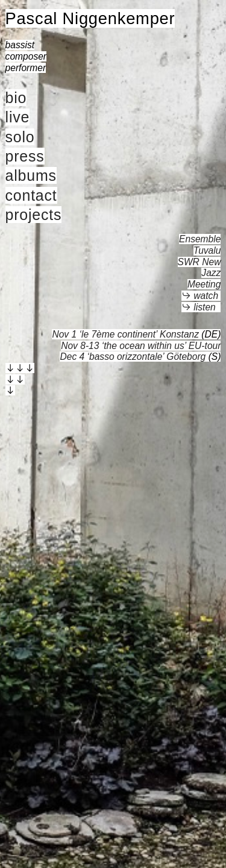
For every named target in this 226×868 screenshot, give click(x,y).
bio (16, 98)
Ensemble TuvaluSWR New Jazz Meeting (199, 262)
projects (34, 215)
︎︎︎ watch (200, 296)
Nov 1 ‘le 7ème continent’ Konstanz (125, 334)
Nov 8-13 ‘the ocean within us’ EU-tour (141, 346)
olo (24, 137)
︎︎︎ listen (199, 307)
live (18, 117)
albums (31, 175)
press (25, 156)
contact (31, 195)
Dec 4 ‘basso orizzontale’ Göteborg (133, 357)
